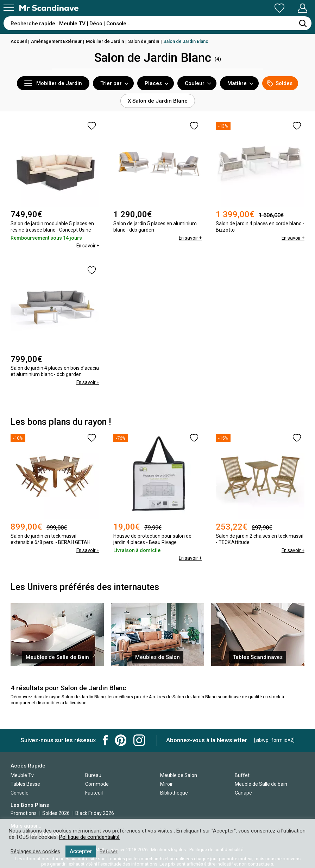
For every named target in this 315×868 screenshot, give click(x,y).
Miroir (166, 784)
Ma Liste (242, 8)
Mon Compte (289, 8)
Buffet (242, 775)
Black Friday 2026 (95, 813)
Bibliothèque (174, 793)
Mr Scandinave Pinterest (121, 740)
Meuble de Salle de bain (261, 784)
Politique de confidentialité (89, 837)
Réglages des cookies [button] (36, 851)
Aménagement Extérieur (56, 41)
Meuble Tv (22, 775)
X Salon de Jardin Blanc (158, 101)
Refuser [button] (110, 851)
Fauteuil (94, 793)
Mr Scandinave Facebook (106, 740)
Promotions (24, 813)
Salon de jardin (144, 41)
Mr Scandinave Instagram (139, 740)
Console (20, 793)
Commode (97, 784)
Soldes (280, 83)
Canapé (243, 793)
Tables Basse (25, 784)
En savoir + (87, 246)
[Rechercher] (303, 23)
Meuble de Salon (179, 775)
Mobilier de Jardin (105, 41)
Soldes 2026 (56, 813)
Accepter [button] (82, 851)
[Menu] (9, 8)
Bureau (93, 775)
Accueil (19, 41)
